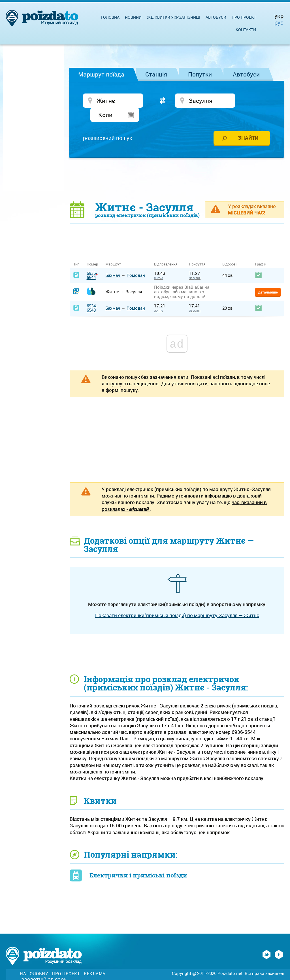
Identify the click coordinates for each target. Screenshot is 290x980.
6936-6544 (92, 262)
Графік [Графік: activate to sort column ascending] (261, 251)
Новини (133, 17)
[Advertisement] (177, 166)
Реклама (95, 961)
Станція (156, 74)
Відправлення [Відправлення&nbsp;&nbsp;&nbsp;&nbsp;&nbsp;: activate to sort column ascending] (168, 251)
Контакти (246, 30)
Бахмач (113, 262)
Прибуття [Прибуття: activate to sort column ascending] (197, 251)
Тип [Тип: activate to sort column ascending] (76, 251)
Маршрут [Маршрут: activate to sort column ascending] (113, 251)
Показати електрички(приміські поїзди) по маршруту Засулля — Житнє (177, 602)
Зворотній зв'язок (44, 967)
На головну (34, 961)
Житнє (158, 265)
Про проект (244, 17)
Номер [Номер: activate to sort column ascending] (92, 251)
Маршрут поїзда (101, 74)
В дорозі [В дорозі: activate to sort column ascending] (229, 251)
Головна (110, 17)
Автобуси (246, 74)
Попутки (200, 74)
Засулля (195, 265)
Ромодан (136, 262)
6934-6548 (92, 295)
